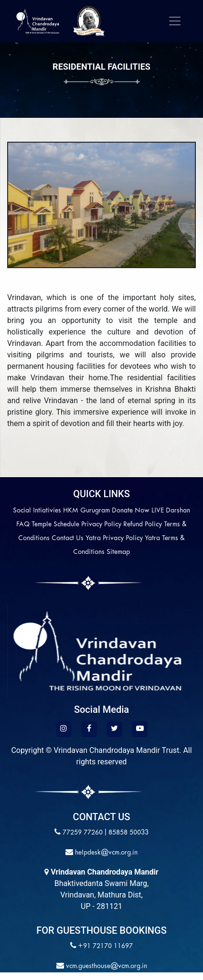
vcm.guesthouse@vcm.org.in (106, 966)
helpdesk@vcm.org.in (105, 853)
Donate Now (131, 511)
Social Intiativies (37, 511)
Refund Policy (143, 525)
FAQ (23, 525)
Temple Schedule (55, 525)
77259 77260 (83, 833)
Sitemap (118, 552)
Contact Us (68, 538)
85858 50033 (128, 833)
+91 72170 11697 (105, 946)
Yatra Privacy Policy (114, 538)
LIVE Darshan (171, 511)
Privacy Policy (101, 525)
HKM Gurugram (86, 511)
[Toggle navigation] (175, 21)
